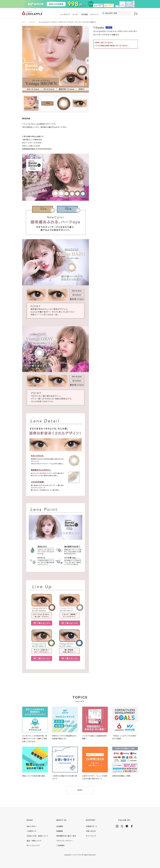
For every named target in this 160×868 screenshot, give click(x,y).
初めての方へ (32, 826)
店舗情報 (60, 831)
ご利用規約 (60, 846)
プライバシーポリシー (65, 841)
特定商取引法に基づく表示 (66, 836)
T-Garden (32, 22)
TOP (24, 22)
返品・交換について (34, 841)
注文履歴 (85, 14)
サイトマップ (91, 836)
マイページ (94, 14)
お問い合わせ (91, 831)
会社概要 (60, 826)
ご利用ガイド (32, 831)
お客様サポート (92, 826)
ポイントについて (33, 846)
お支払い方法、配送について (37, 836)
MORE (80, 790)
